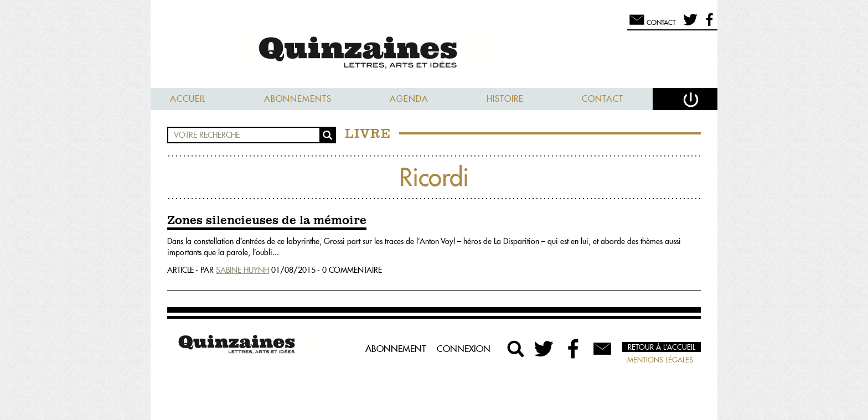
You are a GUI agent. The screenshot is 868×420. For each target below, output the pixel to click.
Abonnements (298, 99)
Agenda (409, 99)
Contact (603, 99)
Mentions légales (660, 360)
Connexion (464, 349)
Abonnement (396, 349)
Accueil (188, 99)
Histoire (505, 99)
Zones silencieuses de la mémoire (267, 221)
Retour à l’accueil (662, 347)
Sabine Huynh (242, 270)
